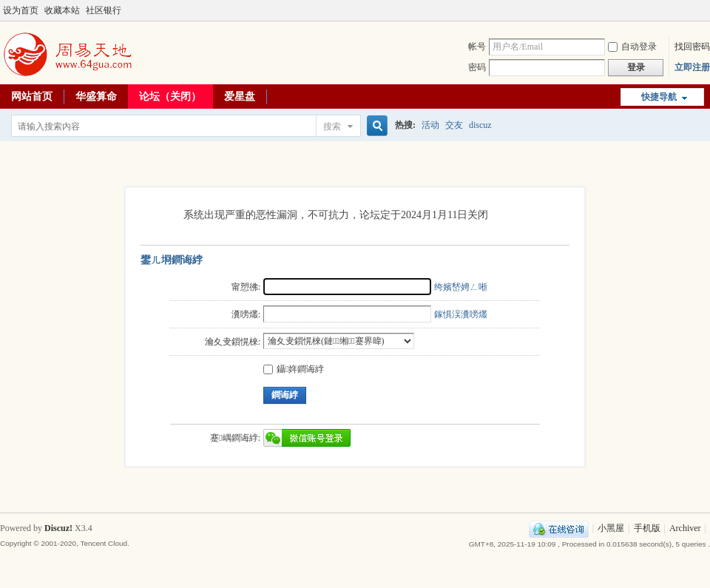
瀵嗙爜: (246, 314)
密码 (477, 67)
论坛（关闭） (170, 97)
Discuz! (58, 528)
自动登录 (632, 47)
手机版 (647, 528)
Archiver (685, 528)
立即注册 (692, 67)
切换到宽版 (701, 10)
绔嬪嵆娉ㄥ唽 (461, 287)
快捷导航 (659, 97)
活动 (430, 125)
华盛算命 (96, 97)
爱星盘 (240, 97)
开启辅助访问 (689, 10)
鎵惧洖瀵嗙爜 (461, 314)
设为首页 (21, 10)
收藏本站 (62, 10)
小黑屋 (611, 528)
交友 (454, 125)
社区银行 (104, 10)
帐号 (477, 47)
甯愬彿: (246, 287)
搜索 (332, 126)
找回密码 (692, 47)
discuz (480, 125)
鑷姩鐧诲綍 (294, 369)
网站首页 (32, 97)
